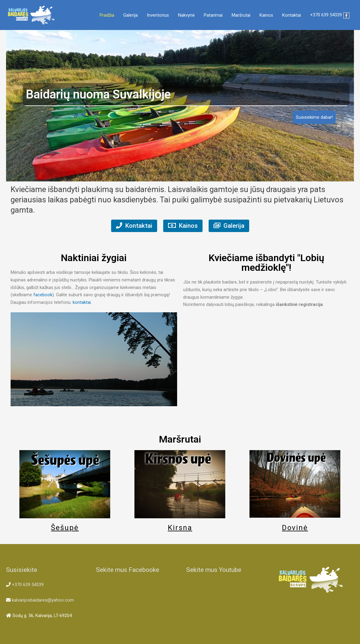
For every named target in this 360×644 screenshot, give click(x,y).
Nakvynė (186, 15)
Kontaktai (292, 15)
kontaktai (82, 302)
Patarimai (213, 15)
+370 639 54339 (326, 15)
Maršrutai (241, 15)
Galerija (130, 15)
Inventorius (158, 15)
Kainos (266, 15)
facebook (43, 295)
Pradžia (107, 15)
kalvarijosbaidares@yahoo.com (43, 600)
